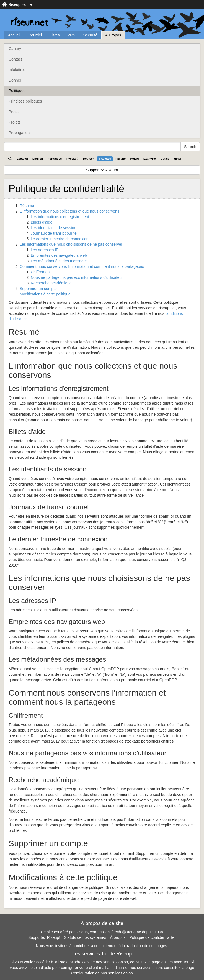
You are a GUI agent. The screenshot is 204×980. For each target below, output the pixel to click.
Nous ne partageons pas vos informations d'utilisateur (77, 277)
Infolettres (17, 70)
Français (105, 159)
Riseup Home (20, 4)
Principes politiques (25, 101)
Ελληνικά (150, 159)
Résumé (27, 206)
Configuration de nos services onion (102, 973)
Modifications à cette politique (45, 294)
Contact (15, 59)
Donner (15, 80)
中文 (9, 159)
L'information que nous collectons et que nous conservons (69, 211)
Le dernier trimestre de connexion (60, 239)
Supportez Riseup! (102, 170)
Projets (15, 122)
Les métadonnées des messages (59, 261)
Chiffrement (41, 272)
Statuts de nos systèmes (85, 937)
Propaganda (19, 133)
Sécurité (90, 35)
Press (14, 112)
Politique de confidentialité (152, 937)
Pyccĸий (72, 159)
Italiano (121, 159)
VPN (72, 35)
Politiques (17, 91)
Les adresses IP (45, 250)
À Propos (113, 35)
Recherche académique (51, 283)
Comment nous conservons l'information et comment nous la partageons (82, 266)
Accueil (14, 35)
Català (165, 159)
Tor (186, 962)
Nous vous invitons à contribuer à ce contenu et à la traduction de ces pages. (102, 946)
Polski (135, 159)
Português (55, 159)
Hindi (177, 159)
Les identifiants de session (53, 228)
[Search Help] (92, 147)
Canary (15, 49)
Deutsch (89, 159)
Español (22, 159)
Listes (55, 35)
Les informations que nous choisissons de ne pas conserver (71, 244)
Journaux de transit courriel (54, 233)
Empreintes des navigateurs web (59, 255)
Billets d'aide (42, 222)
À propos (118, 937)
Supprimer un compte (38, 289)
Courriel (35, 35)
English (38, 159)
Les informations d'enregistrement (60, 217)
